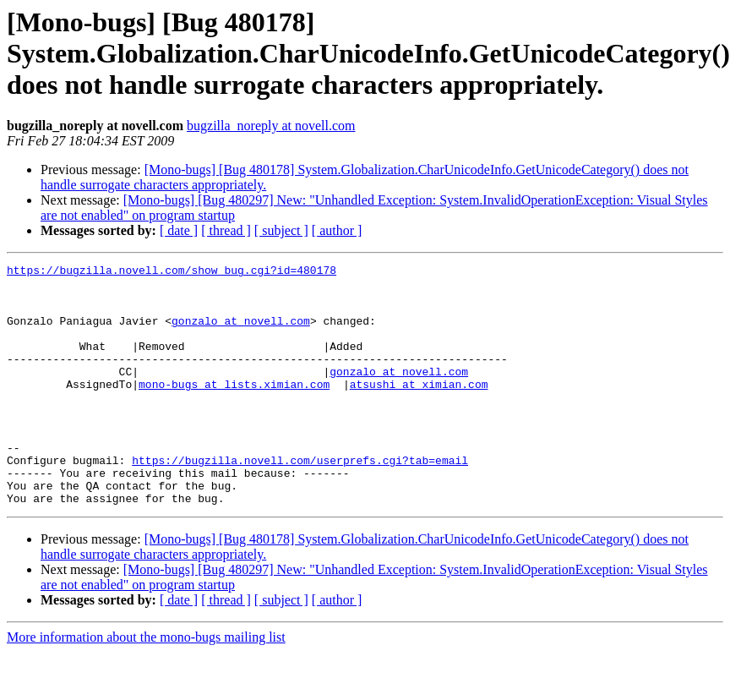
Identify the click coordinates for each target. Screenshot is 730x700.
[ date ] (179, 230)
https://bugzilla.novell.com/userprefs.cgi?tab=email (300, 500)
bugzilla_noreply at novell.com (271, 126)
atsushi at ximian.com (419, 409)
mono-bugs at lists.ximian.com (234, 409)
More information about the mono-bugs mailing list (146, 685)
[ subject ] (281, 230)
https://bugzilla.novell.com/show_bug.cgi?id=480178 (172, 272)
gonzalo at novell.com (241, 333)
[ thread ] (226, 230)
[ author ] (337, 230)
